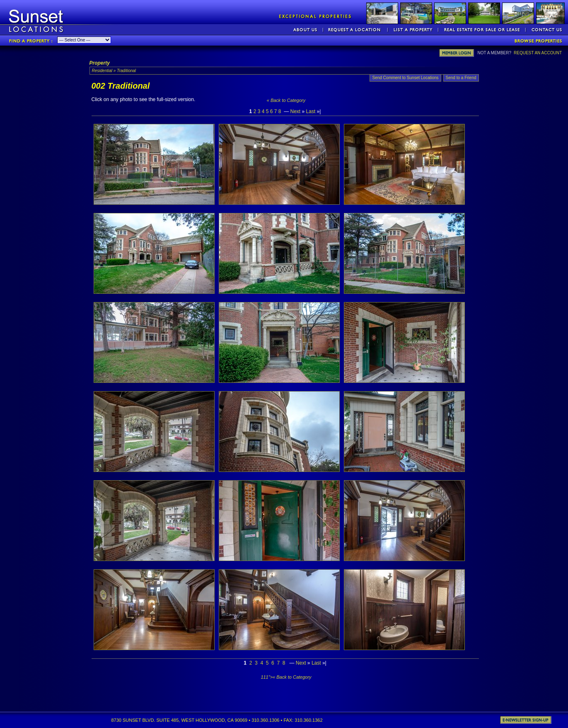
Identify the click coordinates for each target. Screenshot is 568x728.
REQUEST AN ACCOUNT (538, 53)
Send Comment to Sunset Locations (405, 78)
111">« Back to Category (286, 677)
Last (311, 111)
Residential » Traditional (114, 71)
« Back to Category (286, 100)
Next (296, 111)
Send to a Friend (461, 78)
